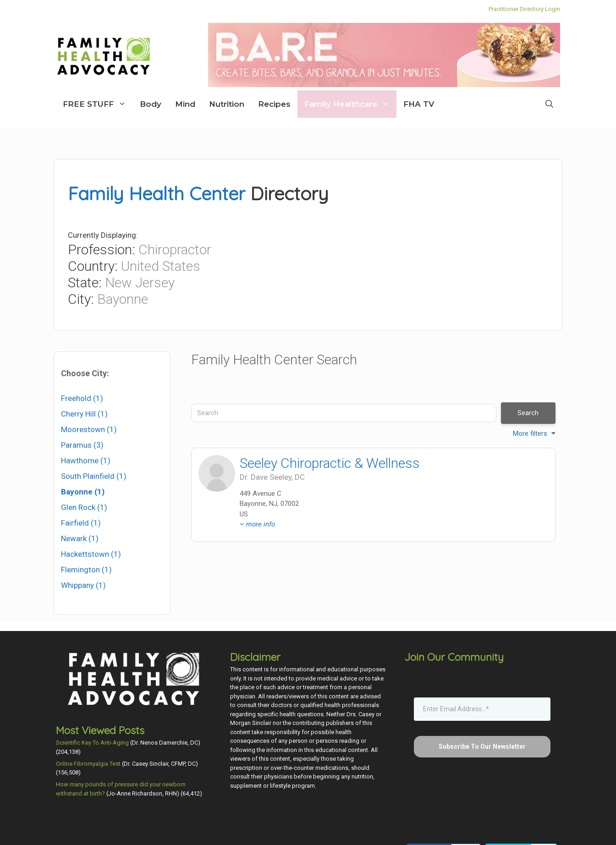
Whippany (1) (83, 585)
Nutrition (227, 104)
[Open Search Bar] (549, 104)
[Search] (344, 413)
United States (161, 266)
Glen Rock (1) (84, 507)
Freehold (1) (82, 398)
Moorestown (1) (89, 429)
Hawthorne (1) (86, 461)
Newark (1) (80, 538)
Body (151, 104)
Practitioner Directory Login (524, 9)
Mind (185, 104)
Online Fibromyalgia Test (88, 764)
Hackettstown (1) (91, 554)
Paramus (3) (82, 445)
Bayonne (123, 299)
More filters (530, 433)
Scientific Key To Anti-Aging (92, 743)
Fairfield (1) (81, 523)
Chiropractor (175, 250)
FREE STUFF (98, 104)
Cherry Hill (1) (84, 414)
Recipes (274, 104)
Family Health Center (157, 193)
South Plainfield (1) (94, 476)
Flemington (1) (86, 570)
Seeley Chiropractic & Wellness (330, 463)
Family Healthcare (350, 104)
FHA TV (419, 104)
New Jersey (140, 283)
